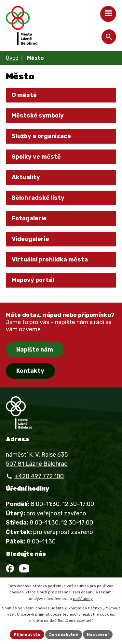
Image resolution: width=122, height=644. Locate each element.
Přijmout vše (27, 635)
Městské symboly (38, 116)
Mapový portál (33, 280)
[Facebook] (10, 568)
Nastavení (98, 635)
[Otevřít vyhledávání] (109, 37)
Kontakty (30, 371)
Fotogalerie (29, 218)
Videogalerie (30, 239)
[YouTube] (24, 568)
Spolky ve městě (36, 157)
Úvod (12, 58)
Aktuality (26, 177)
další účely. (83, 599)
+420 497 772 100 (39, 476)
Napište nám (35, 350)
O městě (24, 95)
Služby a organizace (41, 136)
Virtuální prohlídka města (50, 259)
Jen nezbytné (64, 635)
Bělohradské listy (38, 198)
